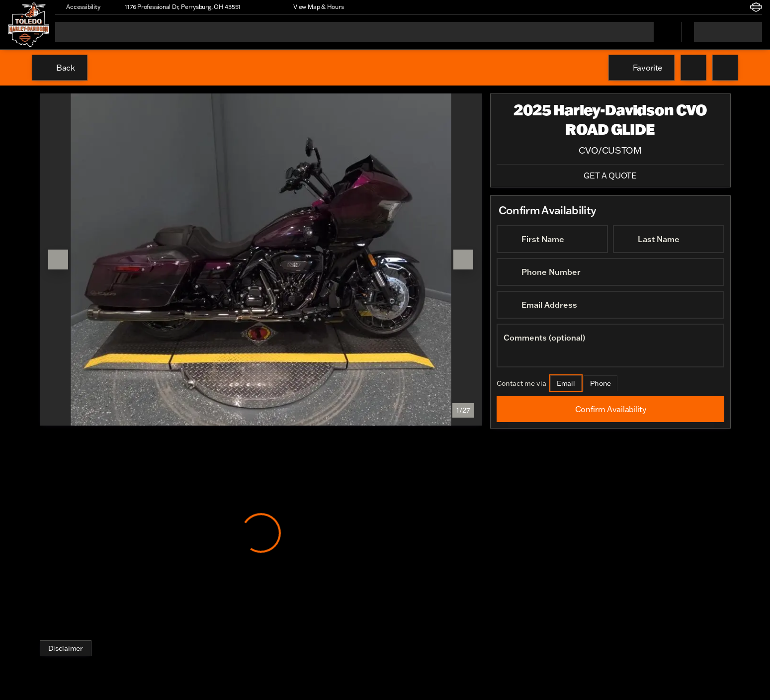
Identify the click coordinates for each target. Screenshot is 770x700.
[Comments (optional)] (610, 346)
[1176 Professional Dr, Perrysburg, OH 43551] (178, 7)
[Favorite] (642, 68)
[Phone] (600, 383)
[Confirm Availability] (610, 409)
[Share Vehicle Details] (725, 68)
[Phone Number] (610, 272)
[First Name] (552, 239)
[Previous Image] (58, 260)
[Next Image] (463, 260)
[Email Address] (610, 305)
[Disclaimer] (66, 648)
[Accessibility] (79, 7)
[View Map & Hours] (314, 7)
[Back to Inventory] (60, 68)
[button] (262, 7)
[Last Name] (669, 239)
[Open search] (662, 32)
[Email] (566, 383)
